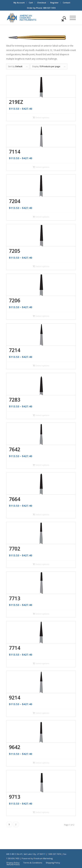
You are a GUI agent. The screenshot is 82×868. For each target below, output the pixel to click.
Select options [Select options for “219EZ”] (41, 117)
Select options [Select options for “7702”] (41, 564)
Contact (67, 3)
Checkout (42, 3)
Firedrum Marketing (43, 858)
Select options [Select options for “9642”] (41, 763)
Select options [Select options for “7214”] (41, 366)
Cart (31, 3)
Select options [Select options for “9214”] (41, 713)
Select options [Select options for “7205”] (41, 266)
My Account (19, 3)
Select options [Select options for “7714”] (41, 663)
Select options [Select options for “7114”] (41, 167)
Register (54, 3)
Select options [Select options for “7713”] (41, 614)
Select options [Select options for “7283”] (41, 415)
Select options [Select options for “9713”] (41, 812)
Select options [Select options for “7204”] (41, 217)
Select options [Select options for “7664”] (41, 514)
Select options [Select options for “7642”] (41, 465)
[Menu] (71, 18)
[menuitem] (19, 3)
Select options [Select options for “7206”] (41, 316)
